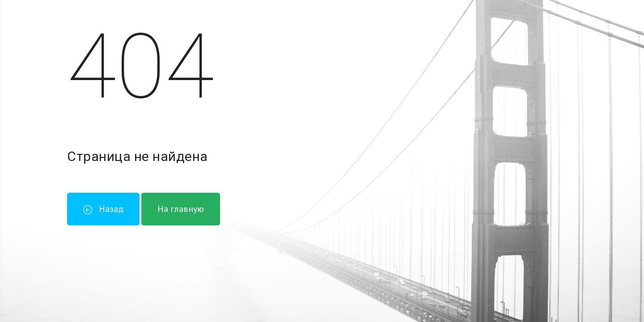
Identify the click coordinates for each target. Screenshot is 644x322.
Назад (103, 209)
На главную (181, 209)
